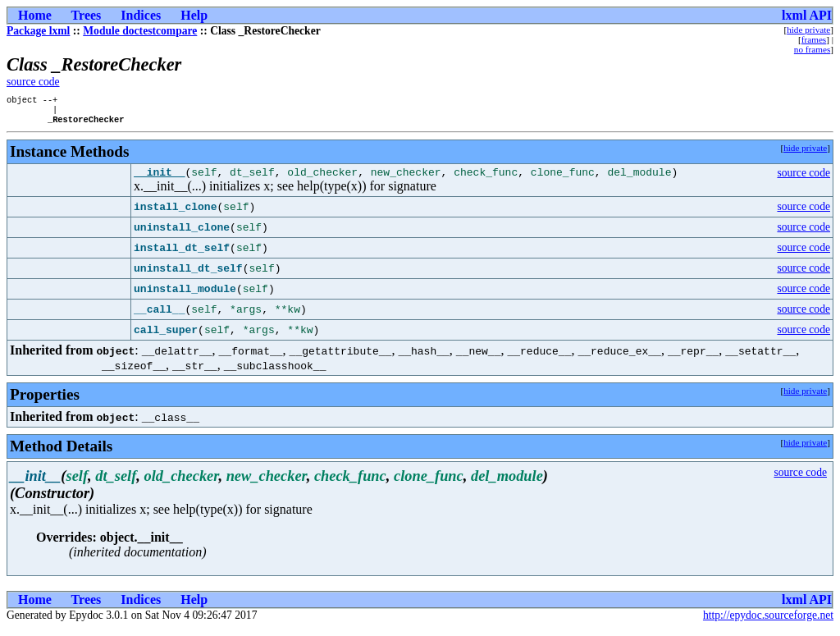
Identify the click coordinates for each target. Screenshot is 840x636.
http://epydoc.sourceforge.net (768, 622)
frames (814, 39)
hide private (808, 30)
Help (194, 15)
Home (35, 15)
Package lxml (38, 31)
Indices (141, 15)
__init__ (159, 179)
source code (33, 82)
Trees (87, 15)
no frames (812, 49)
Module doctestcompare (140, 31)
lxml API (807, 15)
